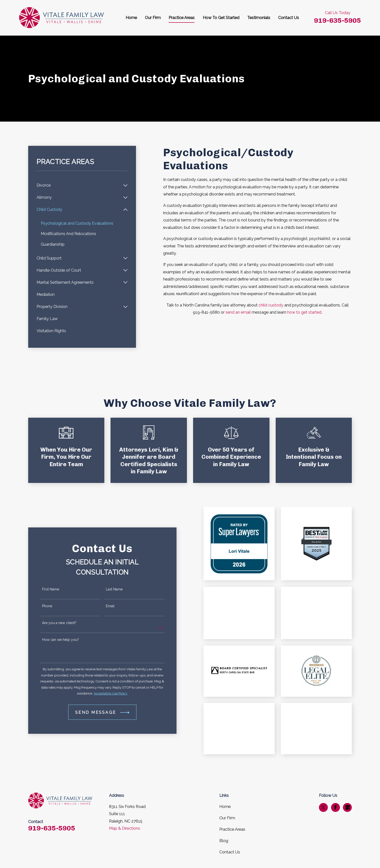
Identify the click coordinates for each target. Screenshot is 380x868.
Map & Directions (125, 828)
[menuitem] (79, 185)
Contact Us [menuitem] (289, 18)
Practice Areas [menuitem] (182, 18)
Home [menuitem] (131, 18)
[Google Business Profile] (348, 807)
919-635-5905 (337, 20)
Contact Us (230, 852)
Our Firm (227, 818)
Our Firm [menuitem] (153, 18)
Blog (224, 841)
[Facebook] (335, 807)
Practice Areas (232, 829)
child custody (271, 305)
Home (225, 807)
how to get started (304, 312)
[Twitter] (323, 807)
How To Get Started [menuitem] (221, 18)
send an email (238, 312)
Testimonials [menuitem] (259, 18)
